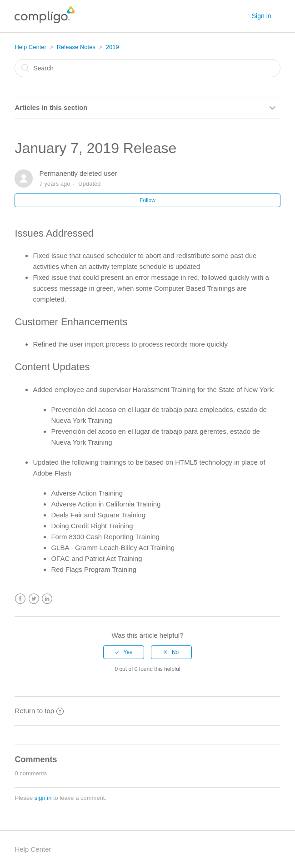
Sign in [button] (262, 16)
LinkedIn (47, 599)
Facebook (20, 599)
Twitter (34, 599)
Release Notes (76, 47)
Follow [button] (147, 200)
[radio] (124, 652)
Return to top (39, 711)
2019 (112, 47)
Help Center (30, 47)
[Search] (147, 68)
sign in (43, 798)
